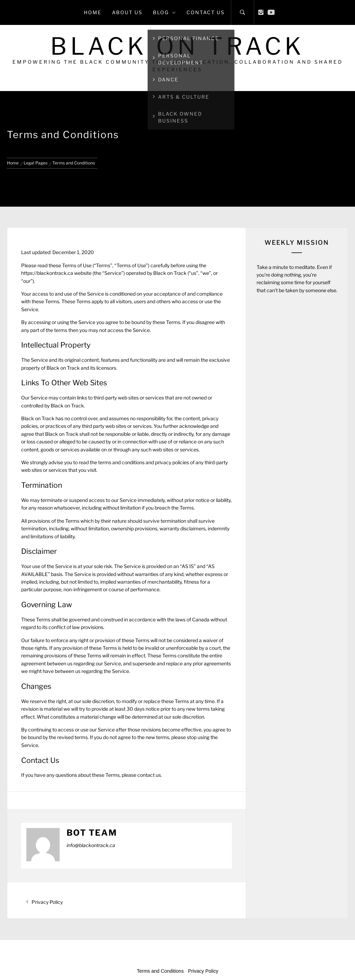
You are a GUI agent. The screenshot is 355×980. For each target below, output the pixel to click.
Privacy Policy (203, 971)
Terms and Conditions (160, 971)
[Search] (243, 12)
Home (93, 12)
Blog (164, 12)
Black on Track (177, 46)
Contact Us (206, 12)
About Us (127, 12)
